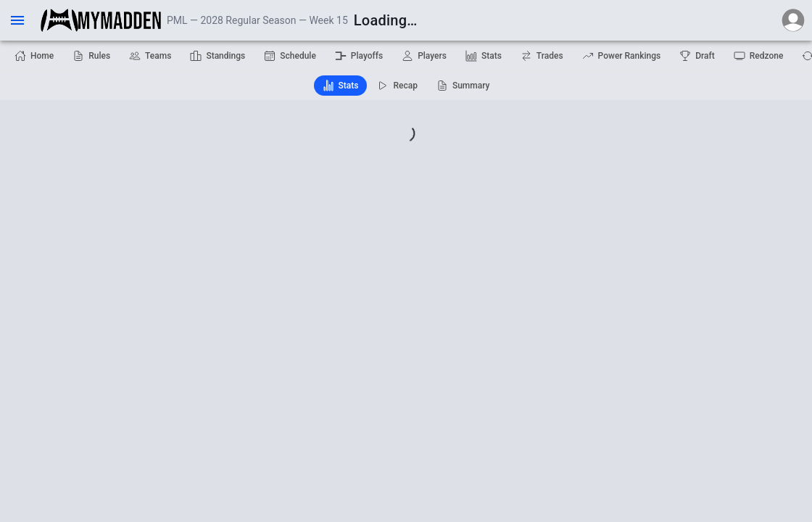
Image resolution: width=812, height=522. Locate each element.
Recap (397, 86)
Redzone (759, 56)
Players (424, 56)
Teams (150, 56)
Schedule (290, 56)
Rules (91, 56)
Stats (484, 56)
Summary (463, 86)
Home (34, 56)
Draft (697, 56)
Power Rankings (622, 56)
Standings (217, 56)
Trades (542, 56)
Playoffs (359, 56)
